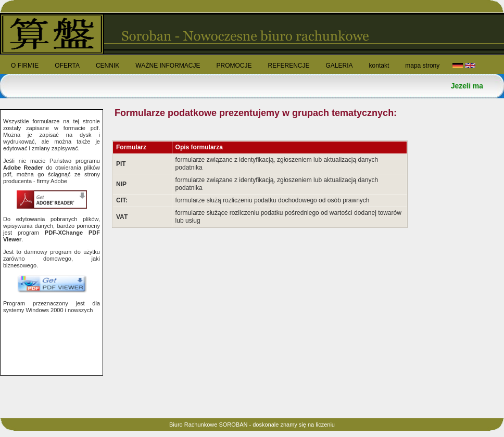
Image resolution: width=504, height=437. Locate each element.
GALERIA (339, 66)
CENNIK (108, 66)
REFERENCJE (288, 66)
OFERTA (67, 66)
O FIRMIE (25, 66)
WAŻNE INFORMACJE (168, 66)
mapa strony (422, 66)
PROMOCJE (234, 66)
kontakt (379, 66)
